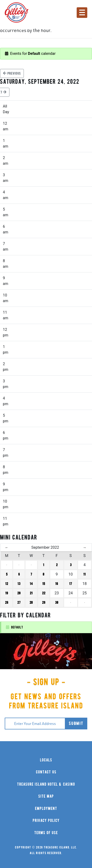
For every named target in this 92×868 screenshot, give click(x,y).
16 (57, 584)
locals (46, 760)
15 (44, 584)
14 (31, 584)
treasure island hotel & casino (46, 784)
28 (31, 603)
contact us (46, 772)
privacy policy (46, 821)
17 (71, 584)
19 (7, 593)
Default (14, 627)
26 (7, 603)
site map (46, 796)
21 (31, 593)
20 (19, 593)
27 (19, 603)
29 (44, 603)
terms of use (46, 833)
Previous (12, 73)
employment (46, 809)
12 (7, 584)
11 (84, 574)
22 (44, 593)
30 (57, 603)
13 (19, 584)
